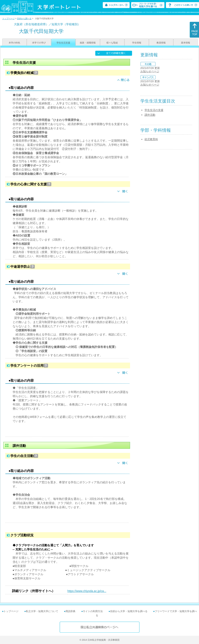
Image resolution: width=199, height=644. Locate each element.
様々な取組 (112, 43)
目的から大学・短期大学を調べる (129, 611)
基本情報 (186, 43)
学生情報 (137, 43)
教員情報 (161, 43)
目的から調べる (24, 19)
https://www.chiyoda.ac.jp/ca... (87, 591)
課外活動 (150, 115)
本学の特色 (14, 43)
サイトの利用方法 (93, 611)
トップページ (8, 19)
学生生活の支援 (154, 110)
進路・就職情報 (88, 43)
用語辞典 (70, 611)
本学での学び (39, 43)
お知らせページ (150, 71)
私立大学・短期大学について (42, 611)
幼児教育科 (151, 139)
